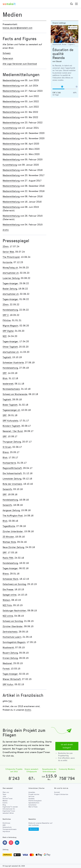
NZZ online (8, 616)
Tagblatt (7, 357)
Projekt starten (34, 794)
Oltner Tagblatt (10, 347)
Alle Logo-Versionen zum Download (20, 64)
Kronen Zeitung (10, 658)
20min (6, 246)
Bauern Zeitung (10, 653)
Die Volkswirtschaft (12, 473)
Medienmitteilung (11, 80)
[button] (72, 4)
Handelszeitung (10, 310)
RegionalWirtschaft (12, 468)
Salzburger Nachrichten (14, 611)
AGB (4, 825)
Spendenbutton (34, 803)
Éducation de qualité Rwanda (63, 54)
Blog (4, 805)
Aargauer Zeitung (11, 510)
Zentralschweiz (10, 632)
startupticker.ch (11, 273)
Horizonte (7, 262)
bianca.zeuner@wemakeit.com (17, 28)
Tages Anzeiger (10, 568)
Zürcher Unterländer (13, 531)
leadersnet (8, 384)
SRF (5, 373)
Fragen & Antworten (61, 794)
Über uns (6, 792)
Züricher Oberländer (13, 626)
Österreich (8, 58)
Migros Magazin (10, 326)
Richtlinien (6, 823)
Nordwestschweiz (11, 389)
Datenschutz (7, 827)
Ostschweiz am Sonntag (14, 584)
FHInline (7, 320)
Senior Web (8, 252)
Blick (5, 378)
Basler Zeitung (10, 289)
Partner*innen (8, 799)
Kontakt (57, 792)
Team (4, 794)
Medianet (7, 663)
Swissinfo (7, 489)
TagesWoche (9, 526)
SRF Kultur (8, 684)
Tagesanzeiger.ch (11, 410)
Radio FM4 (8, 558)
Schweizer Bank (10, 579)
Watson (6, 600)
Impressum (6, 831)
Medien (5, 801)
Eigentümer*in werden (10, 807)
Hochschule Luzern (12, 637)
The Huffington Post (13, 516)
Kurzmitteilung (10, 128)
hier (10, 701)
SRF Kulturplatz (10, 421)
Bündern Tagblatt (11, 426)
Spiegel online (10, 595)
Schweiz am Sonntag (13, 621)
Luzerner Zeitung (11, 278)
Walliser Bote (9, 542)
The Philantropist (11, 257)
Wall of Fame (33, 807)
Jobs (4, 796)
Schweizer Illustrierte (13, 363)
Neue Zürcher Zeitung (13, 547)
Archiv (6, 230)
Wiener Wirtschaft (12, 679)
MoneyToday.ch (10, 268)
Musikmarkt (8, 647)
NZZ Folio (7, 605)
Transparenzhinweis (10, 829)
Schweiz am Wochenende (15, 394)
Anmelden (32, 792)
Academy (32, 799)
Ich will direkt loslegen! (67, 746)
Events (5, 803)
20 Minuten (8, 537)
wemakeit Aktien (8, 813)
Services (31, 796)
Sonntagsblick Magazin (14, 642)
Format (6, 669)
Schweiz (7, 53)
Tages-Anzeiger (10, 283)
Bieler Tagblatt (10, 405)
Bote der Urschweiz (12, 484)
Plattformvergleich (35, 801)
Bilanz (6, 452)
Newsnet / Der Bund (13, 431)
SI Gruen (7, 447)
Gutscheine (32, 805)
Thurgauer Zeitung (12, 442)
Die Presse (8, 589)
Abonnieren (34, 829)
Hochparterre (9, 463)
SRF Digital (8, 331)
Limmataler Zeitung (12, 479)
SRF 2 (6, 315)
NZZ (5, 336)
